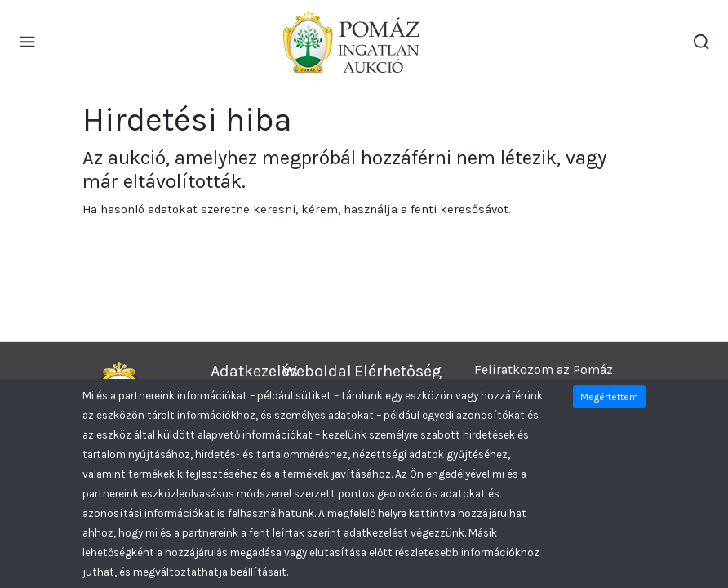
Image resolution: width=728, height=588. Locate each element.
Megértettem (609, 397)
